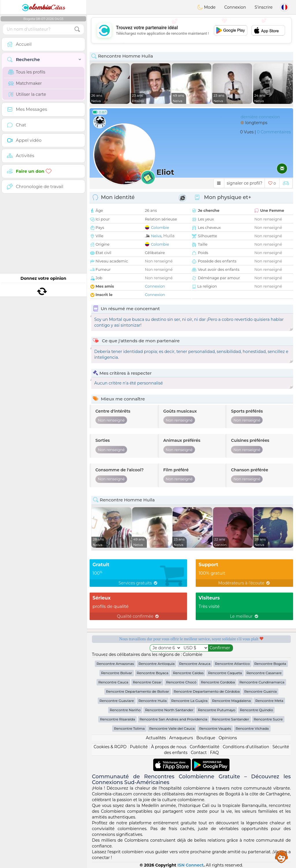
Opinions (228, 738)
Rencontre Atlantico (232, 664)
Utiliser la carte (27, 94)
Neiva (156, 236)
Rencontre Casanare (264, 673)
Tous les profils (27, 72)
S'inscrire (264, 7)
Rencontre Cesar (147, 682)
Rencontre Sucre (268, 719)
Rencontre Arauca (195, 664)
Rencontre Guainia (260, 691)
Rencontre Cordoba (218, 682)
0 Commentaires (274, 132)
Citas (43, 7)
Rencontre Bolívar (117, 673)
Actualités (156, 738)
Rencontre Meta (269, 701)
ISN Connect (191, 865)
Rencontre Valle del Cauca (172, 728)
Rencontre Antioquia (157, 664)
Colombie (160, 227)
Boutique (206, 738)
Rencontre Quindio (257, 710)
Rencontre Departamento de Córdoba (207, 691)
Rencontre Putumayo (217, 710)
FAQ (214, 753)
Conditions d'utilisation (246, 747)
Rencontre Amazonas (115, 664)
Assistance (282, 856)
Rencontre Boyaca (153, 673)
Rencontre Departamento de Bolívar (138, 691)
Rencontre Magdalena (232, 701)
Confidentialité (205, 747)
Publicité (139, 747)
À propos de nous (169, 747)
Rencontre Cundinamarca (262, 682)
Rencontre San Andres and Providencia (174, 719)
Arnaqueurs (181, 738)
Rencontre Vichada (252, 728)
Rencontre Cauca (113, 682)
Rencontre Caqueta (225, 673)
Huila (169, 236)
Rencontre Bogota (270, 664)
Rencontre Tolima (129, 728)
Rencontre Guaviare (117, 701)
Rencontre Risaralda (118, 719)
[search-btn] (77, 29)
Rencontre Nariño (125, 710)
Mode (206, 7)
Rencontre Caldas (188, 673)
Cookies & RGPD (110, 747)
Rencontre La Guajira (189, 701)
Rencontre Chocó (181, 682)
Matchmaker (25, 83)
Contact (199, 753)
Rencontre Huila (153, 701)
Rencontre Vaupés (215, 728)
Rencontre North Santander (169, 710)
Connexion (235, 7)
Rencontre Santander (231, 719)
